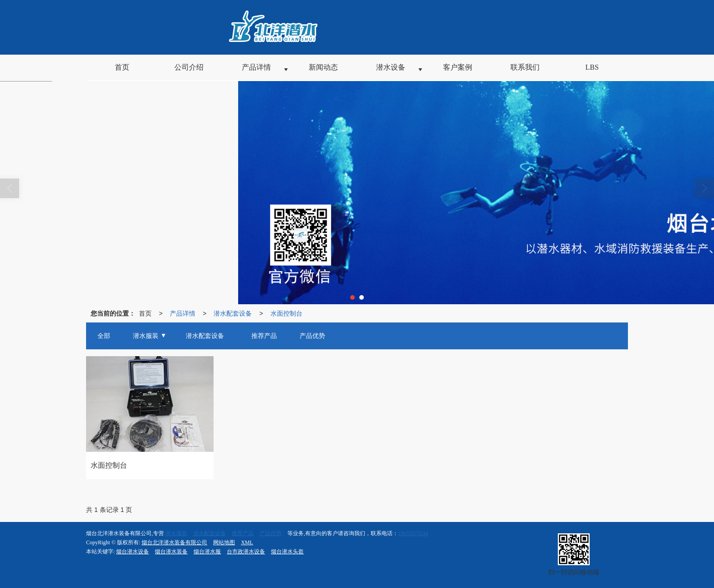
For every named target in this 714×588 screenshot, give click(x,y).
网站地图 (224, 542)
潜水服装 (176, 533)
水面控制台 (286, 313)
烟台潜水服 (207, 552)
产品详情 (183, 313)
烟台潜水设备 (133, 552)
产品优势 (270, 533)
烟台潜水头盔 (287, 552)
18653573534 (413, 533)
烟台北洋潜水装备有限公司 (174, 542)
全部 (104, 336)
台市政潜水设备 (246, 552)
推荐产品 (243, 533)
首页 (145, 313)
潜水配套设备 (233, 313)
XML (247, 542)
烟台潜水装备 (171, 552)
